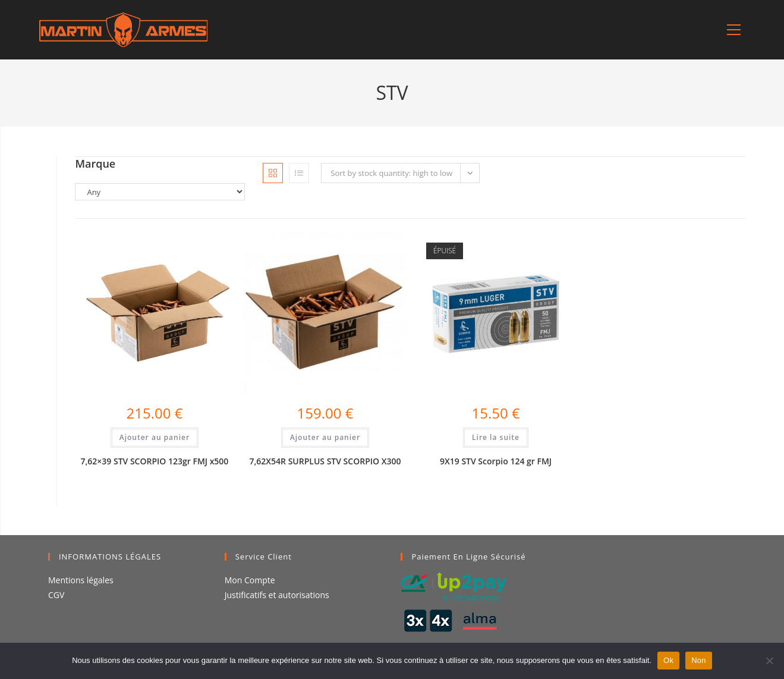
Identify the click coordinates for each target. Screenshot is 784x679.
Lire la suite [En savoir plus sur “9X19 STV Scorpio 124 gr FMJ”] (496, 437)
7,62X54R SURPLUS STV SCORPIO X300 (325, 461)
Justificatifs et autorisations (277, 595)
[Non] (769, 661)
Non (699, 660)
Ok (668, 660)
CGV (56, 595)
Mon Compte (250, 580)
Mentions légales (81, 580)
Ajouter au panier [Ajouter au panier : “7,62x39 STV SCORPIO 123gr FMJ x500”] (155, 437)
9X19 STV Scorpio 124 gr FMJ (496, 461)
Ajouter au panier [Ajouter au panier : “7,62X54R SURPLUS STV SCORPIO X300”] (325, 437)
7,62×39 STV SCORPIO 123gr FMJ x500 (154, 461)
